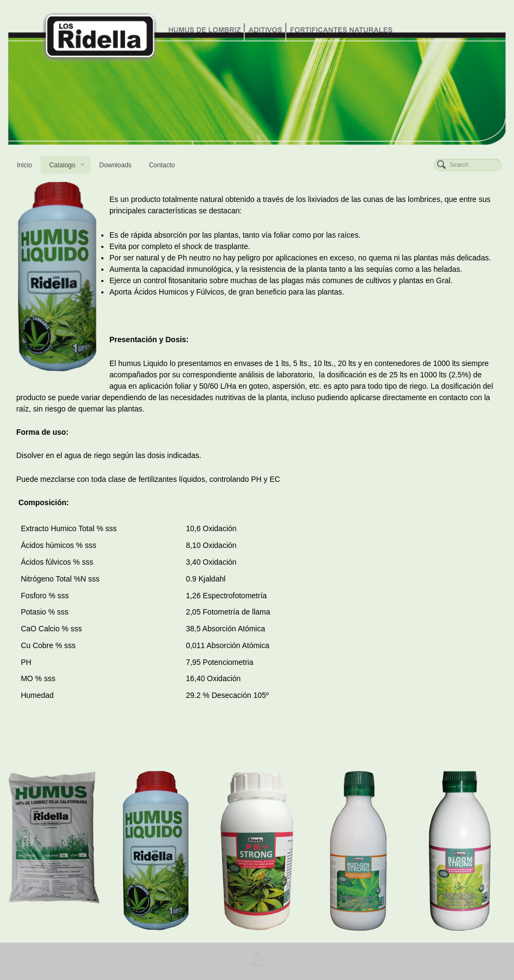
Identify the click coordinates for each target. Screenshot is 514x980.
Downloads (115, 165)
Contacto (162, 165)
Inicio (24, 165)
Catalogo (67, 166)
